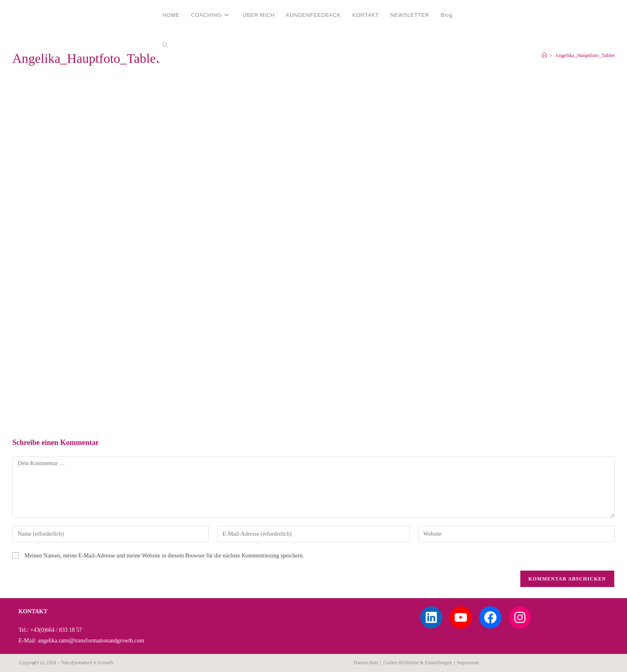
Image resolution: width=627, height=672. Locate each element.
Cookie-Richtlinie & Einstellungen (418, 663)
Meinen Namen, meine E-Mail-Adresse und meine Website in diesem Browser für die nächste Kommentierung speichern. (164, 556)
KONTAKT (33, 611)
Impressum (468, 663)
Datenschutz (366, 663)
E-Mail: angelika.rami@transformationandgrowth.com (81, 641)
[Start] (544, 55)
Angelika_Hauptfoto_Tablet (585, 55)
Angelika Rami (42, 15)
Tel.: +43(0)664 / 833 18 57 (50, 630)
